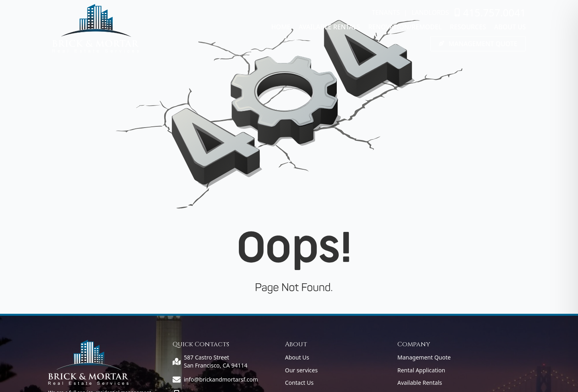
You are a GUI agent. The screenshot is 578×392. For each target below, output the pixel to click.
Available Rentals (329, 27)
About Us (510, 27)
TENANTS (386, 12)
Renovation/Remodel (405, 27)
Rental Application (421, 370)
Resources (468, 27)
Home (281, 27)
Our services (301, 370)
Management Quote (424, 357)
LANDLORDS (430, 12)
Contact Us (299, 383)
